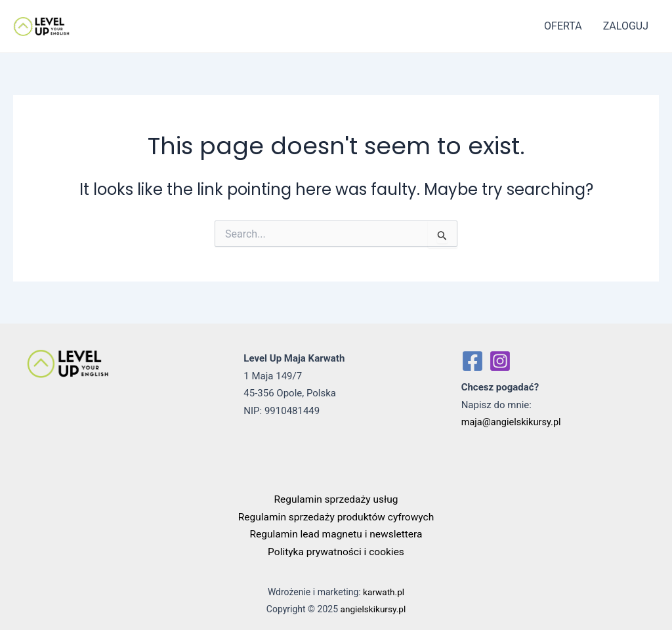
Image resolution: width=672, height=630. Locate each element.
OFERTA (563, 26)
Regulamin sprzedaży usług (336, 499)
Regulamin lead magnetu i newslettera (336, 534)
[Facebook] (472, 361)
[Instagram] (500, 361)
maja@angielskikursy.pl (513, 422)
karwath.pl (384, 591)
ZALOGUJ (626, 26)
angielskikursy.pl (373, 608)
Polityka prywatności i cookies (336, 551)
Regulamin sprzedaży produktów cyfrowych (336, 516)
